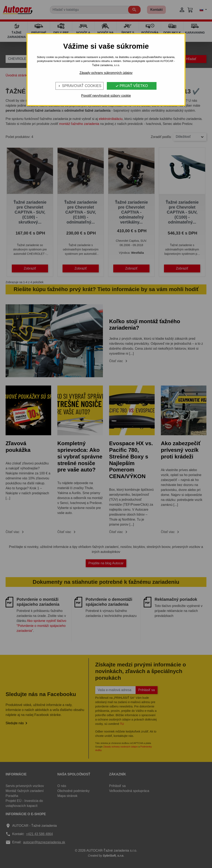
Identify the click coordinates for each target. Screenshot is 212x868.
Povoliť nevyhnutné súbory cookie (106, 96)
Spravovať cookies (79, 86)
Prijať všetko (132, 86)
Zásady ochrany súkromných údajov (106, 73)
